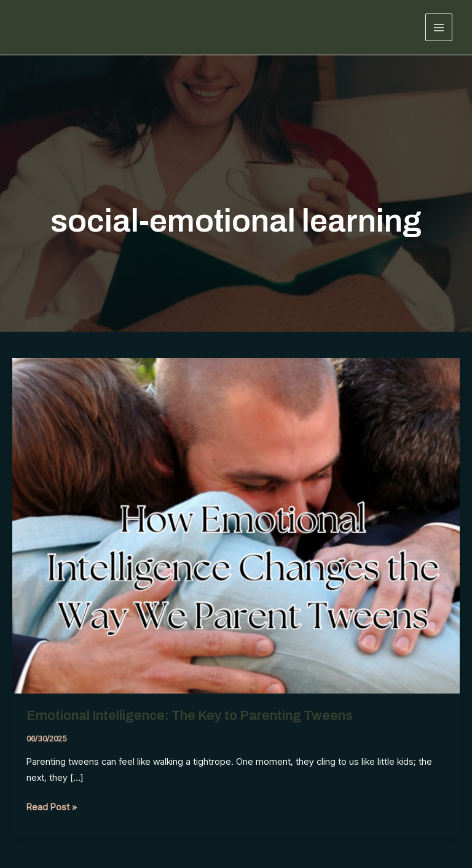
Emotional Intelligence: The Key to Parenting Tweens (191, 716)
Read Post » (52, 807)
